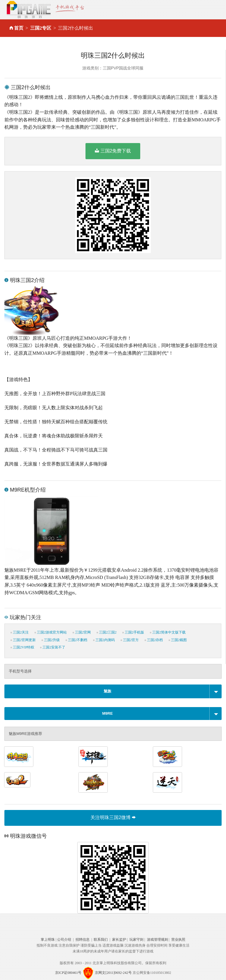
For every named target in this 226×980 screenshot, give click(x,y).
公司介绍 (64, 940)
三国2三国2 (107, 632)
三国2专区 (41, 28)
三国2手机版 (133, 632)
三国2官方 (130, 640)
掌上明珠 (48, 940)
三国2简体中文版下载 (168, 632)
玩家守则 (136, 940)
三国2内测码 (104, 640)
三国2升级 (51, 640)
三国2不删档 (76, 640)
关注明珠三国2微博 (113, 817)
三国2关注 (20, 632)
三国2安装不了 (53, 647)
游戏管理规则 (157, 940)
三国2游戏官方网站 (51, 632)
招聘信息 (83, 940)
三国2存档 (154, 640)
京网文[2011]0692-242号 (113, 973)
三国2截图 (178, 640)
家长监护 (119, 940)
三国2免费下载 (113, 151)
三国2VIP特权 (22, 647)
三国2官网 (82, 632)
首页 (19, 28)
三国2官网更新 (23, 640)
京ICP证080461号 (68, 973)
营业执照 (178, 940)
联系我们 (101, 940)
